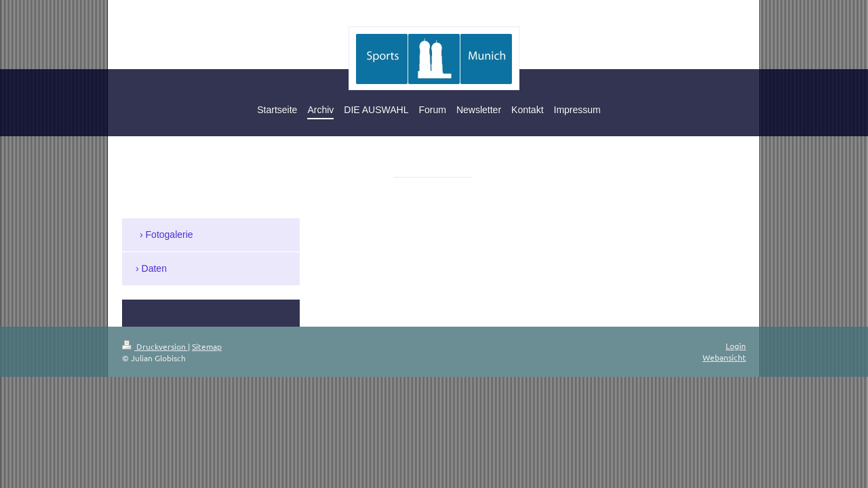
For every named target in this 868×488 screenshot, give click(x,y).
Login (736, 346)
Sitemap (207, 346)
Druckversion (155, 346)
